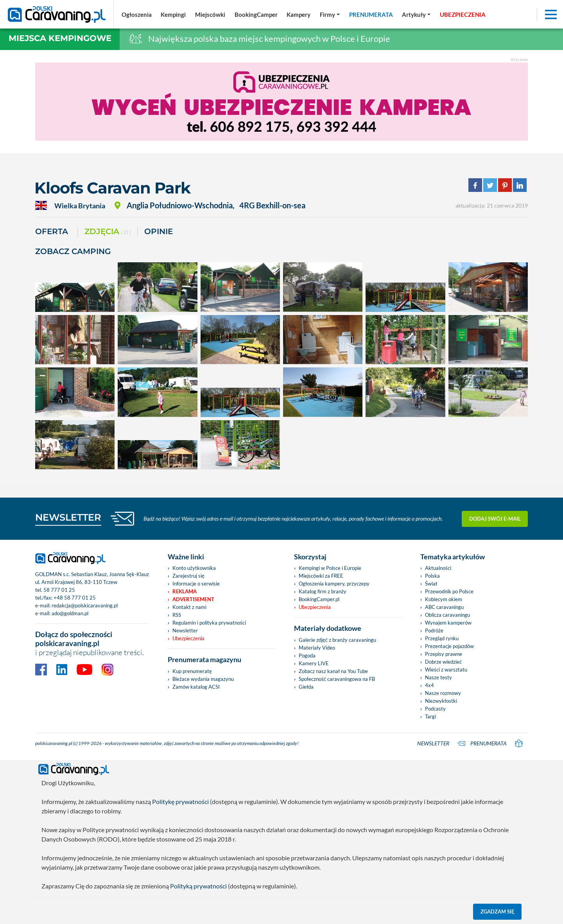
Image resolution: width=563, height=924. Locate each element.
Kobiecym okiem (444, 599)
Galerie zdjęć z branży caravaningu (337, 640)
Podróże (434, 630)
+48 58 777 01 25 (75, 598)
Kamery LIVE (314, 663)
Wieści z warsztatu (446, 670)
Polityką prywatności (198, 886)
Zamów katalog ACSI (196, 687)
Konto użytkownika (194, 568)
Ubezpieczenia (188, 638)
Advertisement (193, 599)
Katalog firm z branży (323, 591)
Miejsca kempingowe (60, 38)
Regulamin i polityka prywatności (209, 623)
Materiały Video (317, 648)
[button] (416, 14)
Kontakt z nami (189, 607)
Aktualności (438, 568)
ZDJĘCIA (108, 232)
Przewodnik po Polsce (449, 591)
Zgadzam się (498, 911)
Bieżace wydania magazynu (203, 679)
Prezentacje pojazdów (449, 646)
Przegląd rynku (442, 638)
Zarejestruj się (188, 576)
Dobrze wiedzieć (443, 662)
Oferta (52, 231)
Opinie (159, 231)
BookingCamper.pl (319, 599)
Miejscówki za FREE (321, 576)
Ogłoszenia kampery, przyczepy (334, 584)
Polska (432, 576)
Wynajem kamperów (448, 623)
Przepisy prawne (444, 654)
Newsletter (185, 630)
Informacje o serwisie (196, 584)
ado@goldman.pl (70, 613)
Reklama (185, 591)
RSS (177, 615)
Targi (430, 716)
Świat (431, 584)
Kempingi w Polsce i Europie (330, 568)
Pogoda (307, 655)
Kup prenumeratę (192, 671)
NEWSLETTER (68, 517)
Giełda (306, 687)
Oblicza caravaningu (447, 615)
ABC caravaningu (444, 607)
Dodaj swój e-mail (495, 519)
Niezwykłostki (441, 701)
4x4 (429, 685)
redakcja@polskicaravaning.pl (85, 605)
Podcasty (435, 709)
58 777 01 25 (59, 590)
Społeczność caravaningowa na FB (337, 679)
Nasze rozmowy (443, 693)
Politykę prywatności (180, 801)
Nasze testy (438, 677)
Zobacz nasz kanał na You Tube (333, 671)
